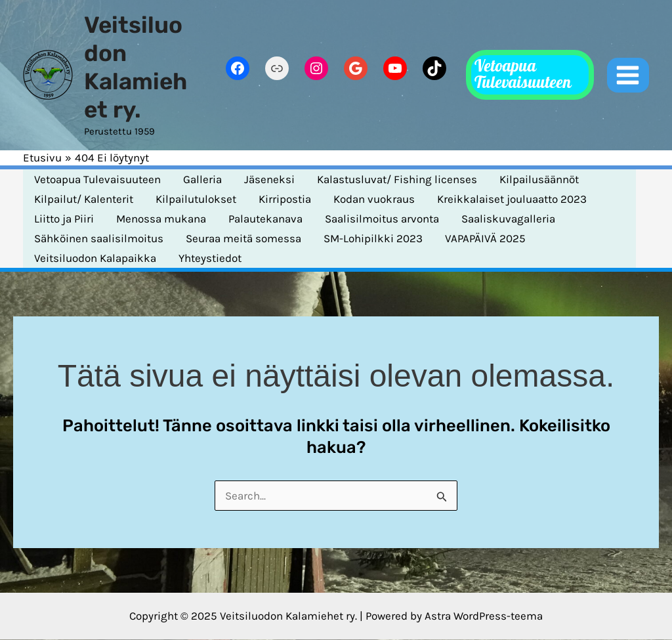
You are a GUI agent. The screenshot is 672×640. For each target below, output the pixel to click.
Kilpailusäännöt (539, 179)
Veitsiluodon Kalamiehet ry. (136, 67)
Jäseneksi (269, 179)
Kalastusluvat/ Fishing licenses (397, 179)
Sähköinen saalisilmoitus (99, 238)
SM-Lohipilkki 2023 (373, 238)
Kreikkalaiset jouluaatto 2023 (512, 199)
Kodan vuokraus (374, 199)
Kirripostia (285, 199)
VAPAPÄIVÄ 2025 (485, 238)
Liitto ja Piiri (64, 219)
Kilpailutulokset (196, 199)
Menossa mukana (161, 219)
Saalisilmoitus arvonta (382, 219)
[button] (530, 75)
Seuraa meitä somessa (243, 238)
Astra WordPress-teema (484, 616)
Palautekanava (265, 219)
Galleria (202, 179)
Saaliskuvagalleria (508, 219)
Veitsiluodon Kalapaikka (95, 258)
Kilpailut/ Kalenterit (84, 199)
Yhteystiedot (210, 258)
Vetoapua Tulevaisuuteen (97, 179)
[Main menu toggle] (628, 75)
